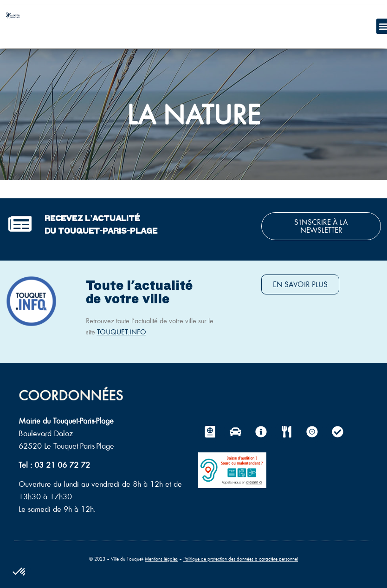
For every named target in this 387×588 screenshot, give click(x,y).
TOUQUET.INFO (122, 332)
